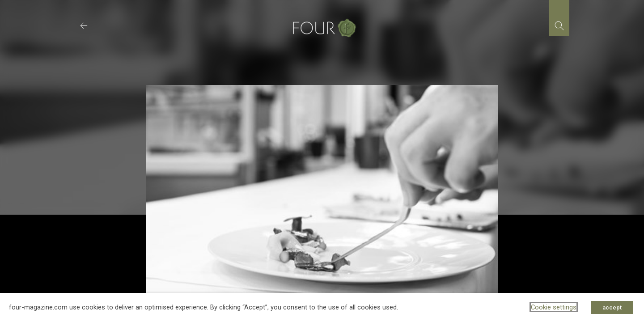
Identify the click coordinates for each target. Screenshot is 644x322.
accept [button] (612, 307)
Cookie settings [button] (554, 307)
